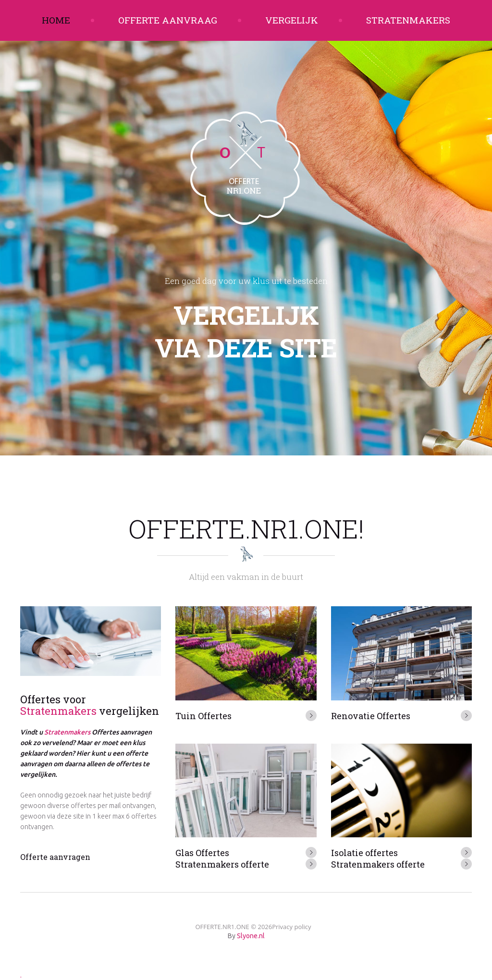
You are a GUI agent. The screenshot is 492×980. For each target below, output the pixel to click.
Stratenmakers (408, 20)
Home (56, 20)
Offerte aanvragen (55, 857)
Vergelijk (292, 20)
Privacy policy (291, 927)
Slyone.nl (251, 936)
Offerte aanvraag (168, 20)
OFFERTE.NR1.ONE (222, 927)
